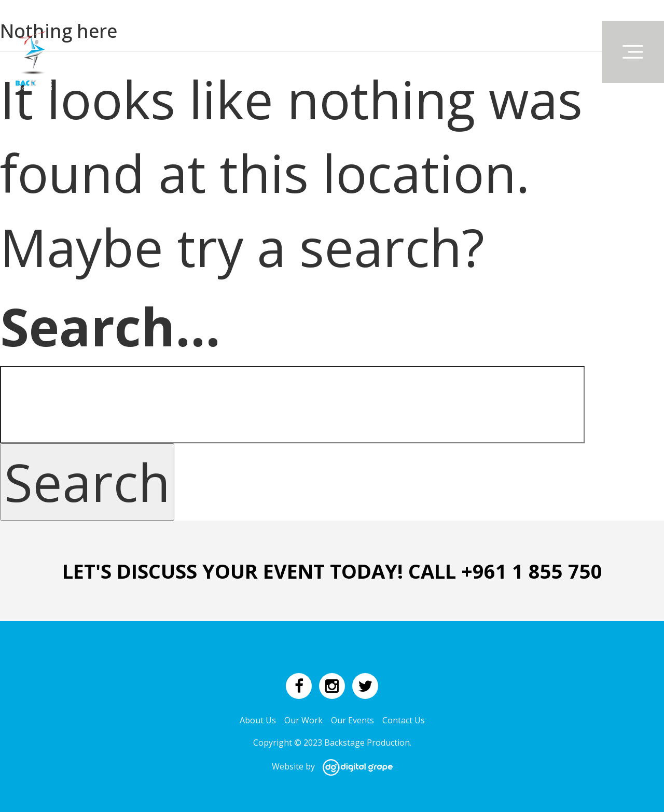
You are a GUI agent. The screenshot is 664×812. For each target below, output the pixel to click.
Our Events (352, 720)
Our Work (303, 720)
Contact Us (404, 720)
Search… (110, 326)
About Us (258, 720)
